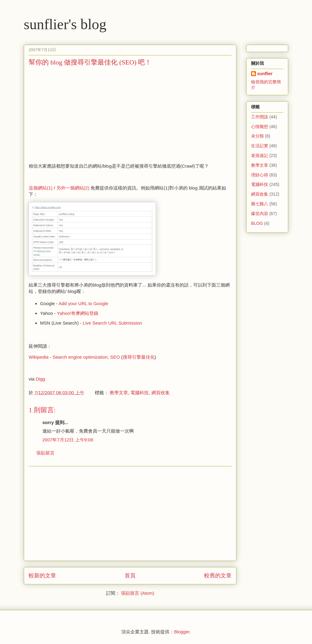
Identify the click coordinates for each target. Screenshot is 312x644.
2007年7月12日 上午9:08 (68, 440)
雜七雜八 (260, 204)
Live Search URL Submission (113, 323)
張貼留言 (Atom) (138, 593)
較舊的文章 (218, 576)
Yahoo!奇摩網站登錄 (78, 313)
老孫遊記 (260, 155)
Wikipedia (39, 357)
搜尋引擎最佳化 (139, 357)
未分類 (257, 136)
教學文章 (119, 393)
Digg (40, 379)
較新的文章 (42, 576)
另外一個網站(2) (73, 188)
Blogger (182, 632)
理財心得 (260, 175)
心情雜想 (260, 127)
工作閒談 (260, 117)
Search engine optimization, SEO (86, 357)
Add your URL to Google (83, 303)
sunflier (265, 74)
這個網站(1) (41, 188)
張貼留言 (45, 453)
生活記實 (260, 146)
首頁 (130, 576)
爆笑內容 (260, 214)
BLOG (257, 223)
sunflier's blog (65, 24)
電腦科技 (140, 393)
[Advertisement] (80, 114)
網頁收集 (161, 393)
